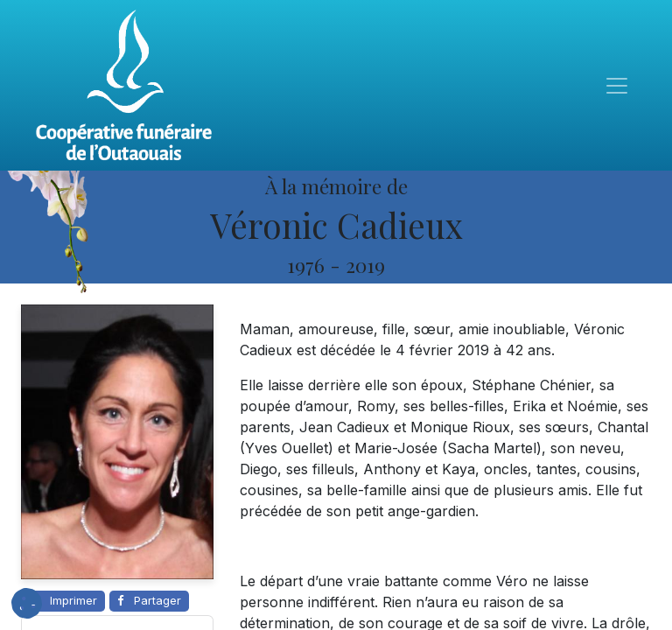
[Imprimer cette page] (63, 601)
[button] (27, 603)
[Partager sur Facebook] (149, 601)
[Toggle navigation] (617, 86)
